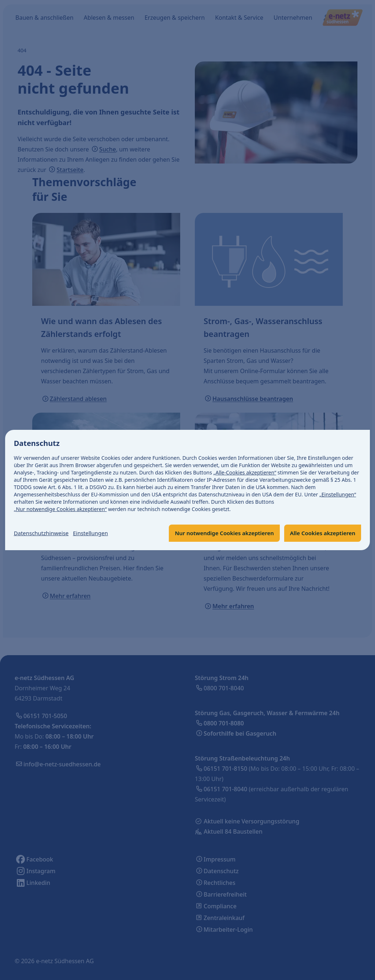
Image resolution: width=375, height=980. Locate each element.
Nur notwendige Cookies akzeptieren (216, 533)
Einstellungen (96, 533)
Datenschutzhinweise (43, 533)
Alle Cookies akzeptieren (320, 533)
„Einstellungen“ (338, 494)
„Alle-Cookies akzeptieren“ (245, 472)
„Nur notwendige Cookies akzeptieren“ (60, 509)
